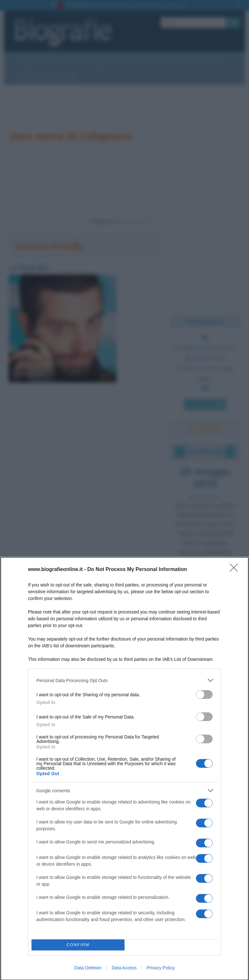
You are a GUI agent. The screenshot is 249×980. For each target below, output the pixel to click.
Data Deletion (88, 968)
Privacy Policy (161, 968)
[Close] (236, 570)
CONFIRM (78, 945)
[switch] (204, 695)
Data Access (124, 968)
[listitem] (124, 680)
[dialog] (124, 769)
